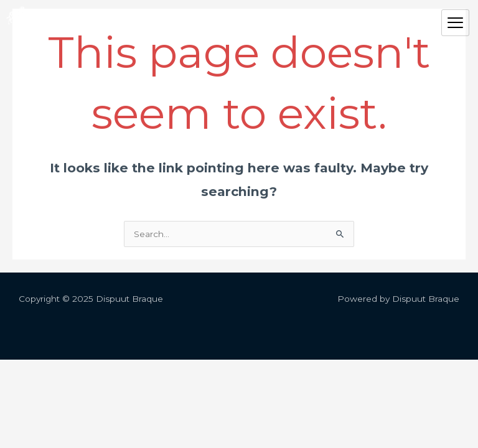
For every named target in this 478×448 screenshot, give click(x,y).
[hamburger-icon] (455, 23)
